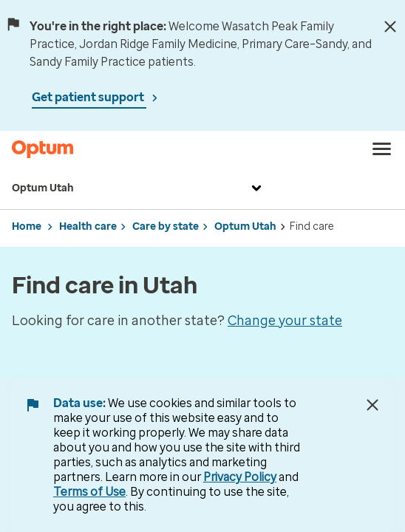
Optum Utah (139, 188)
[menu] (382, 149)
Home (27, 226)
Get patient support (89, 97)
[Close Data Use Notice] (372, 405)
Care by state (166, 226)
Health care (88, 226)
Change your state (285, 321)
